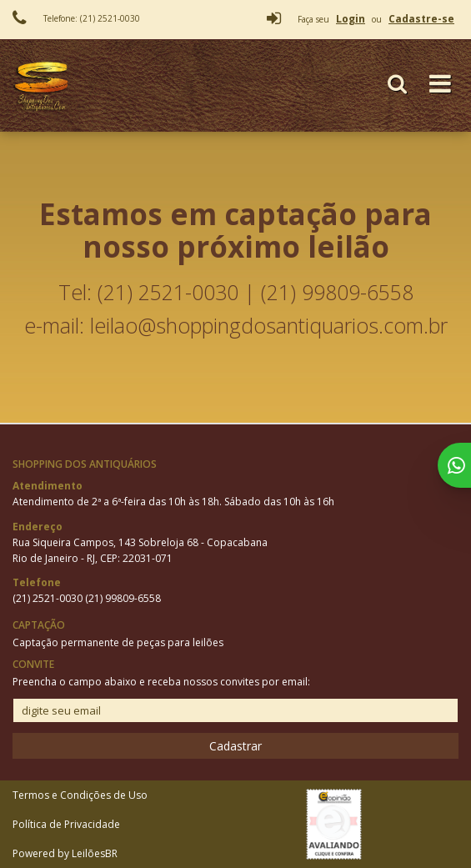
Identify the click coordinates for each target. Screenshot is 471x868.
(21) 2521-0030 (49, 598)
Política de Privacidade (66, 824)
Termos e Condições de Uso (80, 795)
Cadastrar (235, 746)
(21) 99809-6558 (123, 598)
